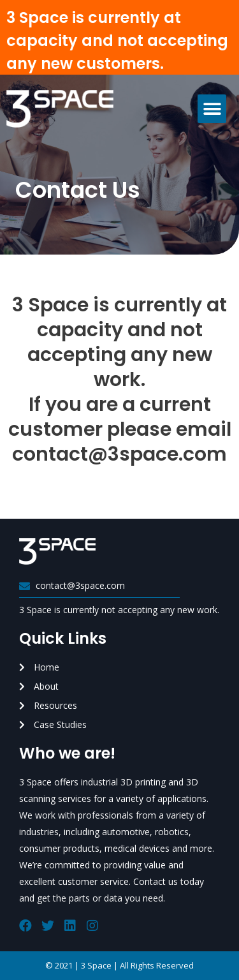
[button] (212, 109)
